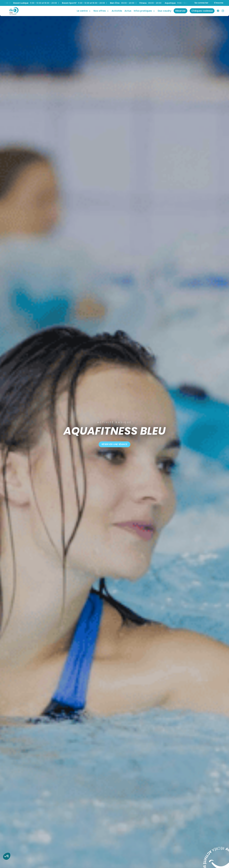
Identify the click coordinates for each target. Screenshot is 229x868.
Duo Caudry (165, 11)
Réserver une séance (114, 444)
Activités (117, 11)
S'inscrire (219, 3)
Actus (128, 11)
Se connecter (201, 3)
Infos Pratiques (143, 11)
